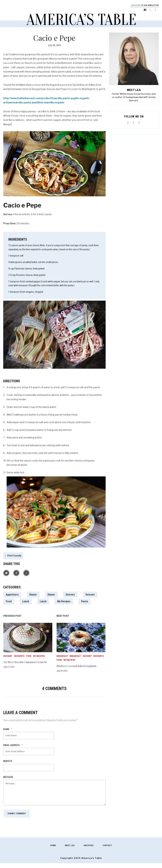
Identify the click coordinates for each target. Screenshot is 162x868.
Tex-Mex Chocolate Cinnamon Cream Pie (23, 664)
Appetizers (12, 595)
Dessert (8, 657)
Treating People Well (134, 98)
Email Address (13, 750)
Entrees (70, 595)
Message (8, 782)
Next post (63, 616)
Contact (107, 850)
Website (8, 766)
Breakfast (62, 657)
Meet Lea (70, 850)
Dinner (33, 595)
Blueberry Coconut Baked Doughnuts (80, 668)
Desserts (19, 657)
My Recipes (64, 602)
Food (9, 602)
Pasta (84, 602)
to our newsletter (142, 6)
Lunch (26, 602)
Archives (89, 850)
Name (8, 734)
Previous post (12, 616)
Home (53, 850)
